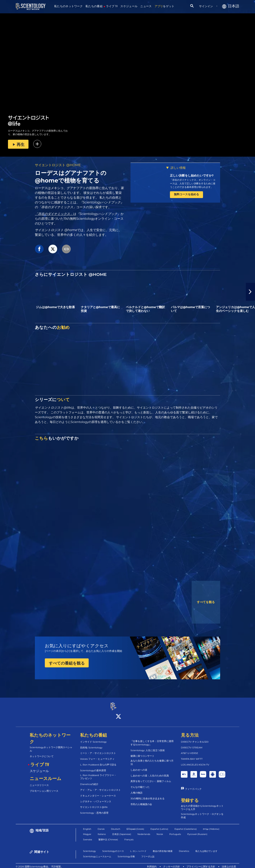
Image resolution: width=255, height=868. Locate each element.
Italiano (102, 831)
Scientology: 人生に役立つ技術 (148, 747)
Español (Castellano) (186, 825)
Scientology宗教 (126, 853)
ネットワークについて (42, 753)
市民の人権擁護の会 (141, 801)
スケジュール (129, 6)
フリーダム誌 (148, 853)
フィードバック (193, 785)
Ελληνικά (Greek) (135, 825)
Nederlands (144, 831)
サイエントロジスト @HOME (58, 165)
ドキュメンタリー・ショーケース (98, 792)
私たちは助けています (206, 847)
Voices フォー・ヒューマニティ (97, 755)
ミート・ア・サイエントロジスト (98, 750)
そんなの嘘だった (140, 784)
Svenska (88, 836)
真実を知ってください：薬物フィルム (151, 778)
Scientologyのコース (113, 847)
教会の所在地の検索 (163, 847)
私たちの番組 (94, 6)
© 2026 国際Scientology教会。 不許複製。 (39, 863)
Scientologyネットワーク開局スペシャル (51, 745)
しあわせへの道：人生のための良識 (150, 772)
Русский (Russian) (197, 831)
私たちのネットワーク (68, 6)
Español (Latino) (159, 825)
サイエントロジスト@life (94, 804)
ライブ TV (112, 6)
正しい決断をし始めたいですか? (192, 175)
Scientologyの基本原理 (93, 767)
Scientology (89, 847)
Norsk (160, 831)
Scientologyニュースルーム (97, 853)
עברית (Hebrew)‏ (211, 825)
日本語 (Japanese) (122, 831)
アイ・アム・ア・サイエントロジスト (100, 786)
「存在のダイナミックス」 (54, 214)
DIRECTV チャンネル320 (195, 738)
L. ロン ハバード (138, 847)
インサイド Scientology (93, 738)
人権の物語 (136, 789)
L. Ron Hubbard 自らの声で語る (98, 761)
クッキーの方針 (172, 863)
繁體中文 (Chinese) (108, 836)
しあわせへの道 (139, 766)
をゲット (165, 6)
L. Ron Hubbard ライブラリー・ (98, 773)
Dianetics (184, 847)
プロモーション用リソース (44, 787)
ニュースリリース (39, 782)
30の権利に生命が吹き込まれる (148, 795)
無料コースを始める (186, 194)
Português (175, 831)
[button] (250, 292)
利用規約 (152, 863)
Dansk (101, 825)
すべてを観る (206, 602)
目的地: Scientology (91, 744)
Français (129, 836)
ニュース (146, 6)
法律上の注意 (229, 863)
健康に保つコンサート (142, 752)
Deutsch (116, 825)
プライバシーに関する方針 (201, 863)
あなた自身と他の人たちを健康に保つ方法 (152, 759)
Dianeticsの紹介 (89, 781)
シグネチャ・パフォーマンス (96, 798)
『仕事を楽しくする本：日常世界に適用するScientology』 (152, 739)
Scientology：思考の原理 (94, 809)
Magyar (87, 831)
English (87, 825)
